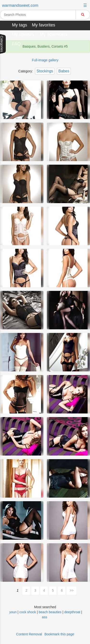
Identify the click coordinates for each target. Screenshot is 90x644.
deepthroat (73, 612)
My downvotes (54, 34)
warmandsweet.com (20, 5)
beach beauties (50, 612)
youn (13, 612)
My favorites (44, 25)
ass (45, 617)
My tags (20, 25)
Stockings (45, 71)
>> (72, 590)
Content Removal (29, 634)
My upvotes (23, 34)
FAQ (16, 44)
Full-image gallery (45, 60)
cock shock (28, 612)
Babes (64, 71)
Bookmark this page (59, 634)
